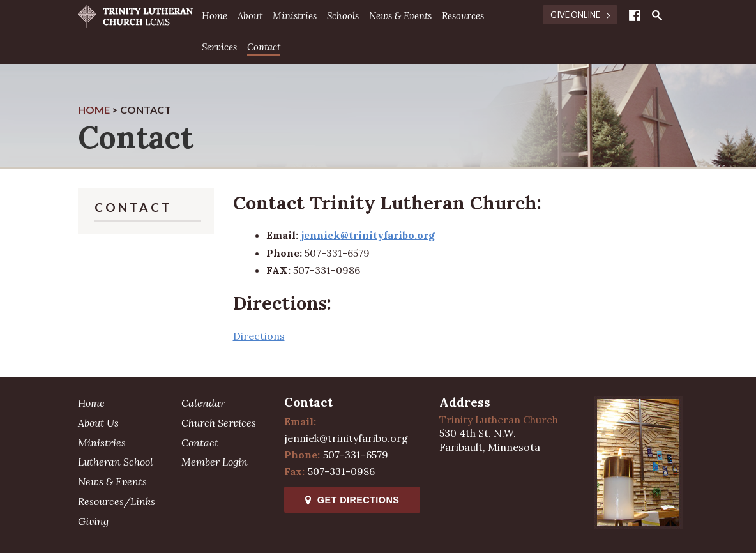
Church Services (219, 423)
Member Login (215, 462)
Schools (343, 16)
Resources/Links (117, 501)
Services (219, 47)
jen (309, 235)
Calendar (203, 403)
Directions (259, 336)
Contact (264, 47)
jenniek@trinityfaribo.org (346, 438)
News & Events (400, 16)
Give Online (580, 15)
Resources (463, 16)
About (250, 16)
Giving (93, 521)
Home (215, 16)
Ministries (295, 16)
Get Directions (352, 500)
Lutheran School (116, 462)
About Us (98, 423)
